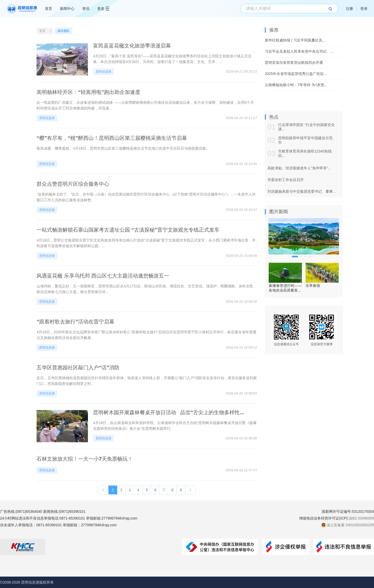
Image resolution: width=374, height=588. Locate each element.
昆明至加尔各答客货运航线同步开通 (294, 63)
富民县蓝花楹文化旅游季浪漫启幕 (132, 46)
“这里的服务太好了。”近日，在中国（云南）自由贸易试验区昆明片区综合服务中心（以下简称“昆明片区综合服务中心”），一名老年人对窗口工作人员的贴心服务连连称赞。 (146, 197)
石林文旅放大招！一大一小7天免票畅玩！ (85, 459)
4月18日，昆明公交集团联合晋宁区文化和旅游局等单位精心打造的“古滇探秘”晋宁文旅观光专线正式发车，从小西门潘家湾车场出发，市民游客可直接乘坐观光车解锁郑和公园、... (146, 243)
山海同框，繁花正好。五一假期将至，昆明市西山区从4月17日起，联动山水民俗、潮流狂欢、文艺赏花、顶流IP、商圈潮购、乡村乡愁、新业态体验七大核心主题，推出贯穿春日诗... (147, 289)
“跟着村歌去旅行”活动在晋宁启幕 (75, 322)
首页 (49, 9)
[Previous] (103, 490)
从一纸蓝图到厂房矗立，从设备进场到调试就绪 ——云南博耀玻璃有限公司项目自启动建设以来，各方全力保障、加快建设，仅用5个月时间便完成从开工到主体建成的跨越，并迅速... (145, 105)
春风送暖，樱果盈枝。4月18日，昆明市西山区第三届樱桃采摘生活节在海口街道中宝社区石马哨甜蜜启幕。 (123, 148)
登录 (364, 9)
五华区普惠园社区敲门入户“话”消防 (78, 368)
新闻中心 (67, 9)
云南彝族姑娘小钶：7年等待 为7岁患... (296, 85)
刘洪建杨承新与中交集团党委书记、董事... (302, 191)
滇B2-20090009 (361, 518)
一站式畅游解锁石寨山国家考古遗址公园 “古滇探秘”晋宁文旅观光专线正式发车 (128, 230)
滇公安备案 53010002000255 (350, 525)
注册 (349, 9)
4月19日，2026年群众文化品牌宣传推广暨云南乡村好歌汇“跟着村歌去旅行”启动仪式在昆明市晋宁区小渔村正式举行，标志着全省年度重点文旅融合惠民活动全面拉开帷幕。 (147, 335)
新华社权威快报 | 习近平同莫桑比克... (295, 40)
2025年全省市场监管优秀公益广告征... (296, 74)
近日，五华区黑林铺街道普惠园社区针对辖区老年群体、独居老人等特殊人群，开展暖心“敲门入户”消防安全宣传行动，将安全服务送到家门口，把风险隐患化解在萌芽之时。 (147, 381)
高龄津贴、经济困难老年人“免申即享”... (299, 168)
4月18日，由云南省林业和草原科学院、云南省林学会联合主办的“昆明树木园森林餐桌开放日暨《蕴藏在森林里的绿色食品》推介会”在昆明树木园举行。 (175, 426)
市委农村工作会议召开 (286, 180)
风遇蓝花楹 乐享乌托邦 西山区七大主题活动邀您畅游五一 (103, 276)
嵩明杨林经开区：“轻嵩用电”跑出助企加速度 (88, 92)
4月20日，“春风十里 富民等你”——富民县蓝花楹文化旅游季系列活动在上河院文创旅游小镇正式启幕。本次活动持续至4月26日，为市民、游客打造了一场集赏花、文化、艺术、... (172, 59)
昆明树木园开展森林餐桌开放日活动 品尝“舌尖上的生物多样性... (169, 412)
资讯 (86, 9)
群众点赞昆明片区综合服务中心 (73, 184)
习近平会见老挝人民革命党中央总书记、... (299, 51)
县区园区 (64, 31)
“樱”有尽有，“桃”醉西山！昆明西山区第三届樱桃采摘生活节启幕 (112, 138)
